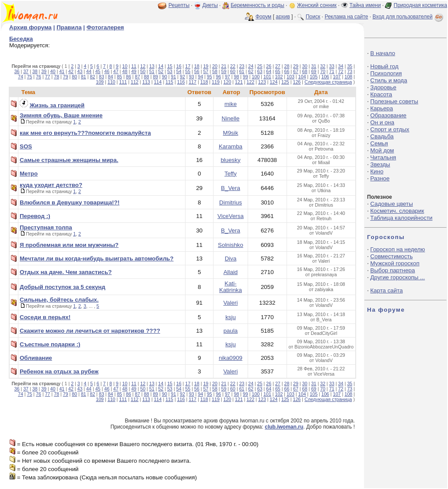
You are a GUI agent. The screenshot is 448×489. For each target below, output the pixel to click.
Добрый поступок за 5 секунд (63, 287)
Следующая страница (328, 82)
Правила (69, 27)
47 (116, 71)
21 (224, 66)
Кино (377, 171)
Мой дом (382, 150)
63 (260, 71)
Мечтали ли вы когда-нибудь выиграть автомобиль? (97, 259)
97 (227, 77)
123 (262, 82)
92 (182, 77)
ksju (231, 317)
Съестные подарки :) (50, 344)
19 (206, 66)
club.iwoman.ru (284, 427)
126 (297, 82)
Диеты (210, 5)
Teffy (231, 174)
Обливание (36, 358)
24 (251, 66)
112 (135, 82)
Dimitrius (231, 202)
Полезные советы (394, 101)
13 (152, 66)
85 (119, 77)
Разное (380, 178)
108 (348, 77)
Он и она (382, 122)
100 (256, 77)
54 (179, 71)
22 (233, 66)
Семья (379, 143)
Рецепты (179, 5)
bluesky (230, 160)
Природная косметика (420, 5)
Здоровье (383, 87)
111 (123, 82)
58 (215, 71)
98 (236, 77)
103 (290, 77)
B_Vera (231, 188)
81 (84, 77)
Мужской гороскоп (395, 263)
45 (98, 71)
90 (164, 77)
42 (71, 71)
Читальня (383, 157)
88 (147, 77)
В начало (383, 53)
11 (134, 66)
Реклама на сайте (346, 17)
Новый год (384, 66)
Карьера (381, 108)
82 (92, 77)
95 (210, 77)
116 (181, 82)
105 (314, 77)
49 (134, 71)
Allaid (231, 272)
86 (129, 77)
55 (188, 71)
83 (101, 77)
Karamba (231, 146)
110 (112, 82)
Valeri (230, 303)
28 (287, 66)
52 (161, 71)
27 (278, 66)
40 (53, 71)
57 (206, 71)
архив (283, 17)
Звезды (380, 164)
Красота (381, 94)
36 (17, 71)
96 (218, 77)
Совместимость (391, 256)
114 (158, 82)
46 (107, 71)
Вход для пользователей (409, 17)
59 (224, 71)
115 (169, 82)
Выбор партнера (392, 270)
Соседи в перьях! (45, 317)
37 (26, 71)
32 (323, 66)
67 (296, 71)
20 (215, 66)
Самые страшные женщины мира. (69, 160)
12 (143, 66)
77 (48, 77)
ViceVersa (231, 216)
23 (242, 66)
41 (62, 71)
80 (74, 77)
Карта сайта (386, 290)
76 (38, 77)
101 (267, 77)
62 (251, 71)
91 (174, 77)
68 (305, 71)
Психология (386, 73)
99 (245, 77)
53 (170, 71)
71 (332, 71)
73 (350, 71)
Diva (231, 259)
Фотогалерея (105, 27)
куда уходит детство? (51, 185)
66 (287, 71)
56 (197, 71)
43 (80, 71)
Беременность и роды (257, 5)
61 (242, 71)
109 (100, 82)
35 (350, 66)
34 (341, 66)
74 (21, 77)
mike (231, 104)
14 (161, 66)
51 (152, 71)
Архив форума (30, 27)
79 (66, 77)
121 (239, 82)
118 (204, 82)
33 (332, 66)
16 (179, 66)
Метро (29, 174)
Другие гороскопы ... (397, 277)
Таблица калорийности (401, 218)
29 (296, 66)
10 (125, 66)
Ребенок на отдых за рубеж (59, 371)
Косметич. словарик (397, 211)
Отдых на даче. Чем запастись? (66, 272)
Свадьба (382, 136)
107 (337, 77)
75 (30, 77)
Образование (388, 115)
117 (192, 82)
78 (56, 77)
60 (233, 71)
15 (170, 66)
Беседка (21, 39)
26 (269, 66)
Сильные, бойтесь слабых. (59, 300)
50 (143, 71)
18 (197, 66)
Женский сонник (317, 5)
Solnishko (231, 245)
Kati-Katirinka (231, 287)
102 (279, 77)
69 (314, 71)
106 (325, 77)
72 (341, 71)
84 (111, 77)
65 (278, 71)
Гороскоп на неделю (397, 249)
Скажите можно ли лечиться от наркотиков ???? (90, 331)
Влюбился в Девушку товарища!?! (70, 202)
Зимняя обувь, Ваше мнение (61, 115)
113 (146, 82)
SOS (26, 146)
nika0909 (231, 358)
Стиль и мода (388, 80)
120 (227, 82)
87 (137, 77)
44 (89, 71)
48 (125, 71)
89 (155, 77)
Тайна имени (365, 5)
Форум (263, 17)
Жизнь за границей (57, 105)
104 (302, 77)
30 (305, 66)
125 (285, 82)
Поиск (313, 17)
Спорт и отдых (390, 129)
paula (231, 331)
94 (200, 77)
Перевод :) (35, 216)
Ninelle (231, 118)
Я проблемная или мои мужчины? (69, 245)
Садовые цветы (391, 204)
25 (260, 66)
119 (216, 82)
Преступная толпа (46, 227)
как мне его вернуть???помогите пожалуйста (85, 133)
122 (251, 82)
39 (44, 71)
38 (35, 71)
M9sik (231, 133)
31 (314, 66)
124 (274, 82)
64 (269, 71)
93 (192, 77)
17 (188, 66)
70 (323, 71)
